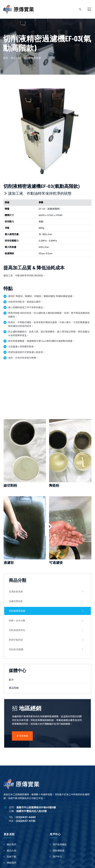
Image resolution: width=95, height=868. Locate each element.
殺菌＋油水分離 (17, 621)
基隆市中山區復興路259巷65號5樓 (36, 807)
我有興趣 (22, 736)
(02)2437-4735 (26, 821)
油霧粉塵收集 (16, 601)
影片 (11, 680)
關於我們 (11, 845)
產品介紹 (11, 851)
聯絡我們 (11, 863)
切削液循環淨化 (17, 630)
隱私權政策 (59, 851)
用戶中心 (57, 857)
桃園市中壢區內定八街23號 (32, 811)
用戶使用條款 (60, 845)
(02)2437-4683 (26, 817)
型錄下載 (11, 857)
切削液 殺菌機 (16, 649)
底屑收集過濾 (16, 592)
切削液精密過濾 (17, 611)
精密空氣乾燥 (16, 640)
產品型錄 (14, 688)
